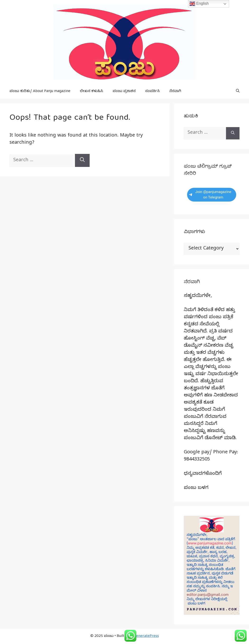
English (199, 4)
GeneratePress (146, 636)
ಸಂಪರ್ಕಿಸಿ (152, 92)
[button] (238, 92)
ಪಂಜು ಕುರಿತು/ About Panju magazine (40, 92)
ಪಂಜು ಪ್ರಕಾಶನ (124, 92)
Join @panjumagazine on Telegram (210, 195)
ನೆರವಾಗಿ (175, 92)
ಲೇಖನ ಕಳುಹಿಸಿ (92, 92)
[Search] (82, 160)
